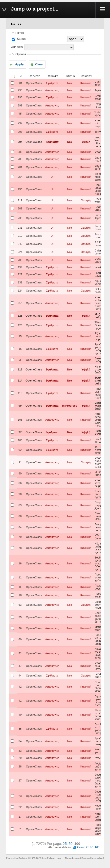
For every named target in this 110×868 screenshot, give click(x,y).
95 (20, 336)
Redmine (23, 858)
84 (20, 527)
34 (20, 741)
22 (20, 807)
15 (20, 349)
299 (20, 105)
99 (20, 406)
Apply (19, 64)
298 (20, 97)
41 (20, 701)
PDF (98, 847)
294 (20, 142)
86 (20, 483)
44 (20, 676)
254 (20, 177)
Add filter (17, 47)
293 (20, 90)
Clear (39, 64)
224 (20, 252)
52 (20, 653)
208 (20, 260)
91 (20, 462)
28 (20, 766)
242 (20, 244)
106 (20, 420)
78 (20, 548)
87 (20, 303)
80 (20, 473)
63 (20, 605)
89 (20, 505)
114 (20, 381)
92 (20, 450)
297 (20, 123)
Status (21, 39)
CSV (89, 847)
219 (20, 200)
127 (20, 274)
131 (20, 282)
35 (20, 729)
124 (20, 291)
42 (20, 687)
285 (20, 159)
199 (20, 267)
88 (20, 516)
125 (20, 316)
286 (20, 152)
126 (20, 325)
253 (20, 189)
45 (20, 114)
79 (20, 537)
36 (20, 628)
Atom (80, 847)
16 (20, 563)
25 (65, 844)
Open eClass (34, 83)
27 (20, 780)
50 (70, 844)
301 (20, 83)
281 (20, 167)
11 (20, 577)
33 (20, 751)
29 (20, 758)
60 (20, 639)
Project (35, 76)
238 (20, 218)
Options (21, 54)
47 (20, 666)
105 (20, 440)
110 (20, 393)
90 (20, 494)
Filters (20, 33)
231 (20, 228)
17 (20, 817)
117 (20, 369)
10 (20, 595)
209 (20, 208)
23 (20, 796)
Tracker (53, 76)
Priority (87, 76)
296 (20, 132)
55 (20, 617)
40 (20, 715)
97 (20, 432)
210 (20, 236)
